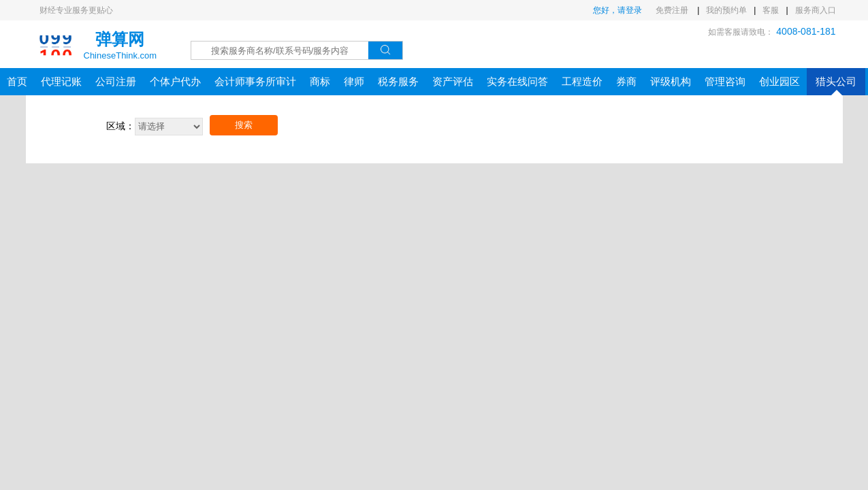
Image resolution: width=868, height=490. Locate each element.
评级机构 (671, 81)
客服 (771, 10)
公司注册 (116, 81)
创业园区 (779, 81)
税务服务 (398, 81)
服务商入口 (816, 10)
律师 (354, 81)
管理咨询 (725, 81)
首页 (17, 81)
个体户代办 (175, 81)
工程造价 (582, 81)
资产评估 (453, 81)
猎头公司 (836, 85)
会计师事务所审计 (255, 81)
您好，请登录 (617, 10)
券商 (626, 81)
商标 (320, 81)
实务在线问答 (517, 81)
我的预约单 (726, 10)
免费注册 (673, 10)
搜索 (244, 125)
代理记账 (61, 81)
